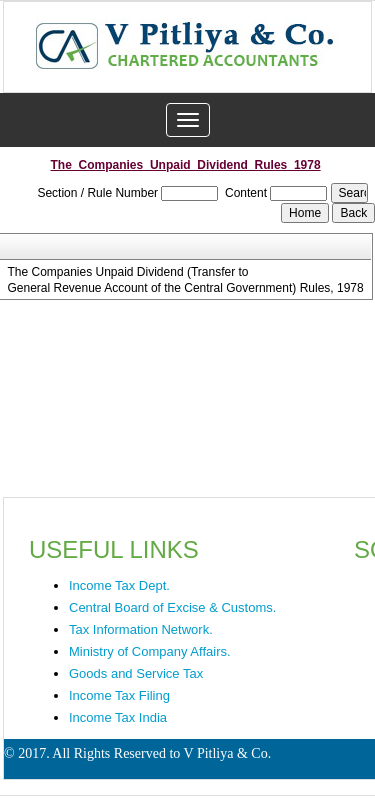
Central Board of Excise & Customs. (172, 607)
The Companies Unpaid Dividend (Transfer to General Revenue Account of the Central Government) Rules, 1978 (183, 280)
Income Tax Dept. (119, 585)
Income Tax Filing (119, 695)
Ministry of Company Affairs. (150, 651)
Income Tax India (118, 717)
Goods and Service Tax (136, 673)
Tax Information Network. (141, 629)
